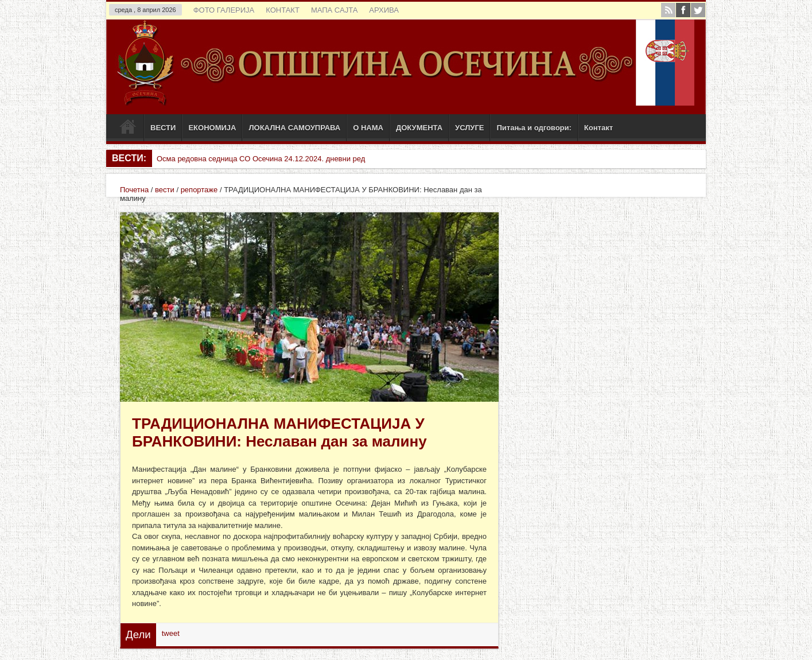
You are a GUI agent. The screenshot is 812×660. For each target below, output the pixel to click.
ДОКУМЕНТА (419, 128)
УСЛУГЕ (469, 128)
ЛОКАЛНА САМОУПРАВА (294, 128)
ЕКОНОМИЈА (212, 128)
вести (165, 190)
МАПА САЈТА (334, 10)
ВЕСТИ (163, 128)
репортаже (199, 190)
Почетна (134, 190)
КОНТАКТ (283, 10)
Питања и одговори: (534, 128)
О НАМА (368, 128)
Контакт (599, 128)
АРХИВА (384, 10)
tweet (171, 633)
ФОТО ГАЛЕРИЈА (224, 10)
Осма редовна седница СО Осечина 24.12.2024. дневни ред (261, 159)
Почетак (128, 129)
